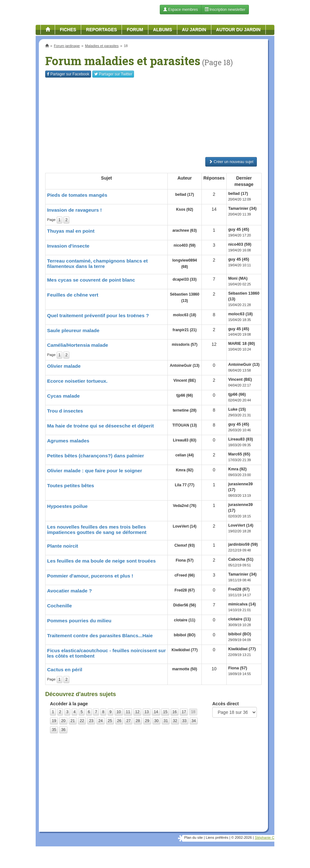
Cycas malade (63, 396)
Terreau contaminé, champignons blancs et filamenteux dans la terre (97, 263)
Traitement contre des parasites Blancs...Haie (100, 636)
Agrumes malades (68, 441)
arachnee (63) (185, 230)
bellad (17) (185, 195)
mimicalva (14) (242, 604)
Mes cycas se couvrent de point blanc (91, 280)
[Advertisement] (153, 117)
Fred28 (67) (184, 590)
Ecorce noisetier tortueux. (77, 381)
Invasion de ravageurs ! (74, 210)
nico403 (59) (185, 245)
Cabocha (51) (241, 559)
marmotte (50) (185, 669)
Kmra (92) (185, 470)
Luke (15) (237, 409)
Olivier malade (64, 366)
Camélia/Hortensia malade (78, 345)
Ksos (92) (185, 209)
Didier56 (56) (184, 605)
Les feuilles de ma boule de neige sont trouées (101, 561)
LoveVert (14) (185, 526)
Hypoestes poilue (67, 506)
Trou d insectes (65, 411)
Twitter (113, 74)
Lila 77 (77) (184, 485)
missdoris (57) (185, 345)
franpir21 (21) (184, 330)
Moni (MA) (238, 278)
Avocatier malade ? (70, 591)
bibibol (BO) (185, 635)
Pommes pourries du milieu (79, 621)
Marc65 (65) (239, 454)
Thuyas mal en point (71, 231)
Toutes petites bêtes (71, 485)
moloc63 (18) (185, 315)
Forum (135, 30)
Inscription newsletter (225, 10)
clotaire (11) (185, 620)
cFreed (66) (184, 575)
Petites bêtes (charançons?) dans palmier (96, 456)
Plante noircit (63, 546)
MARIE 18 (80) (242, 344)
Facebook (68, 74)
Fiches (68, 30)
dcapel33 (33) (184, 279)
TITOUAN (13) (184, 425)
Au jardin (194, 30)
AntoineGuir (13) (184, 366)
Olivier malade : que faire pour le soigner (95, 471)
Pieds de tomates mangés (77, 195)
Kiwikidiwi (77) (185, 650)
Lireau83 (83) (184, 440)
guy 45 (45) (239, 229)
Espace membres (181, 10)
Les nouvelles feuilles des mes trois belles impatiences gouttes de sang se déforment (97, 530)
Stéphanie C (264, 837)
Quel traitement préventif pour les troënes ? (98, 315)
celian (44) (185, 455)
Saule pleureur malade (73, 330)
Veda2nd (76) (184, 506)
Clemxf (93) (185, 545)
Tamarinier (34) (242, 208)
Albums (163, 30)
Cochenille (60, 606)
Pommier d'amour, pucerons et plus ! (90, 576)
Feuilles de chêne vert (73, 295)
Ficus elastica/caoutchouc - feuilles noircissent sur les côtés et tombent (106, 653)
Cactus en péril (65, 670)
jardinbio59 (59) (243, 544)
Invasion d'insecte (68, 246)
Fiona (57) (185, 560)
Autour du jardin (238, 30)
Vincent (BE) (185, 380)
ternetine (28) (185, 410)
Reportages (101, 30)
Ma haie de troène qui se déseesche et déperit (100, 426)
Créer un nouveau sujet (231, 162)
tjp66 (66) (185, 395)
